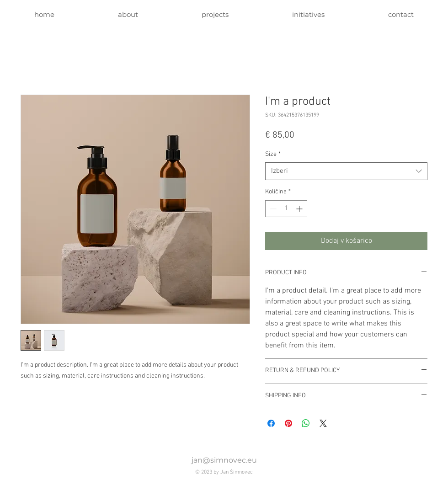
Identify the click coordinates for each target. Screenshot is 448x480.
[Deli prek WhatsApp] (306, 423)
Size (273, 154)
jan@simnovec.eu (224, 460)
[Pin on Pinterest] (288, 423)
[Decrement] (272, 209)
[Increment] (300, 209)
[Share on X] (323, 423)
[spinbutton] (286, 209)
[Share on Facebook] (271, 423)
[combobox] (346, 171)
